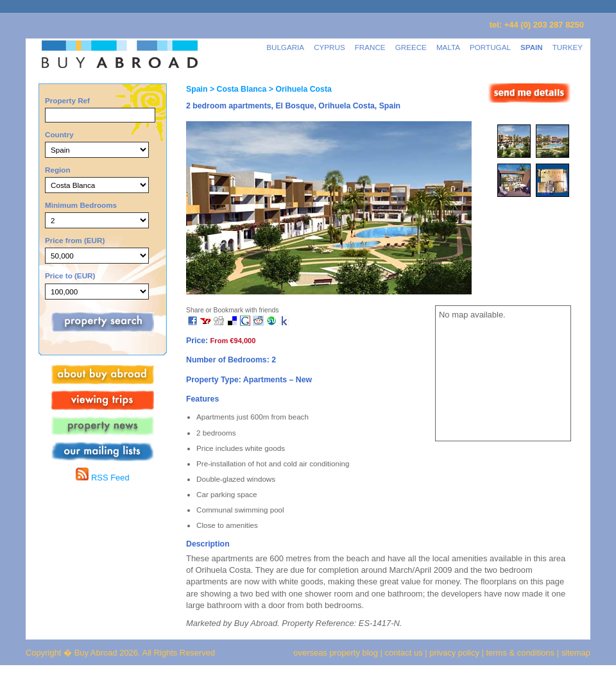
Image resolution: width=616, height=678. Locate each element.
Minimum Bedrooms (81, 205)
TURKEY (568, 47)
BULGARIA (285, 47)
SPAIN (532, 47)
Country (59, 134)
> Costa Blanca (237, 89)
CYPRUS (329, 47)
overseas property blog (336, 653)
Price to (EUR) (70, 275)
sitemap (575, 653)
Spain (197, 89)
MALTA (448, 47)
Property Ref (67, 100)
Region (58, 170)
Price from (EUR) (75, 240)
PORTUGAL (490, 47)
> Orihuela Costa (299, 89)
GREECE (411, 47)
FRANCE (370, 47)
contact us (404, 653)
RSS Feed (102, 478)
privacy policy (454, 653)
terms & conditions (522, 653)
